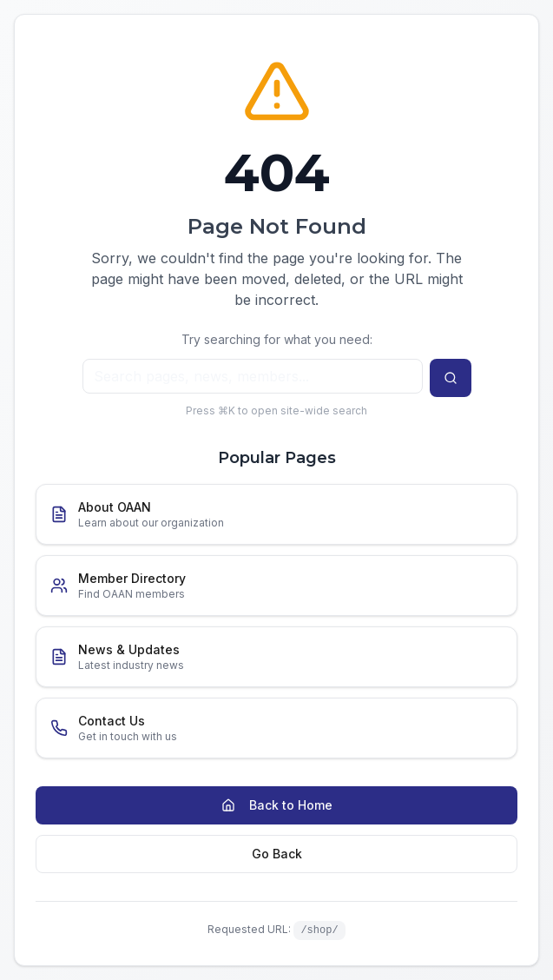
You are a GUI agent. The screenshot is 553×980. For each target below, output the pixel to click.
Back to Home (277, 805)
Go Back (277, 854)
